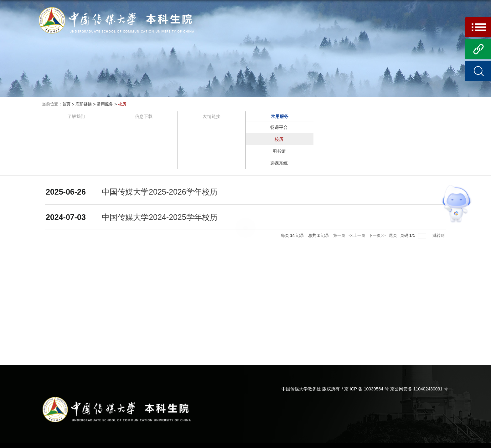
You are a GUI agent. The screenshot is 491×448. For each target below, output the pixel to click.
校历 (122, 104)
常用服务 (105, 104)
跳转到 (439, 235)
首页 (66, 104)
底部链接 (84, 104)
